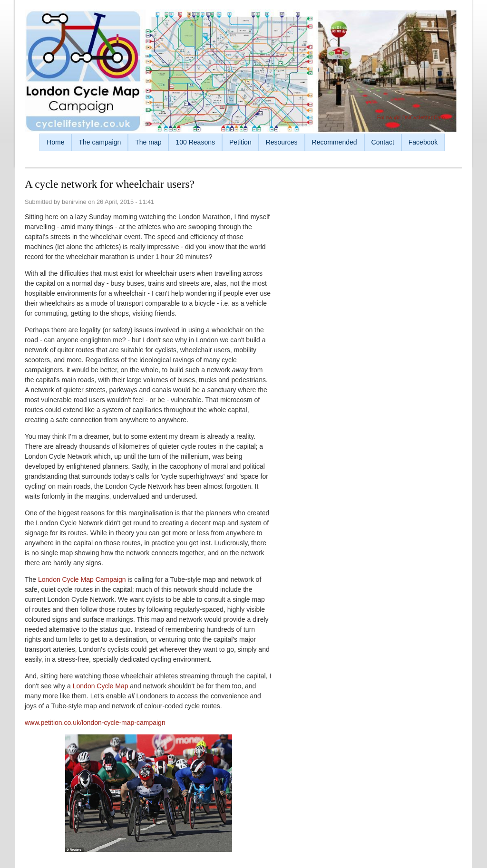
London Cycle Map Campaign (82, 579)
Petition (240, 142)
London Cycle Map (101, 686)
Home (55, 142)
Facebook (423, 142)
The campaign (100, 142)
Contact (383, 142)
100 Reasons (195, 142)
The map (148, 142)
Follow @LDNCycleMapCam (411, 117)
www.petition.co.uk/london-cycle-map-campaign (95, 723)
